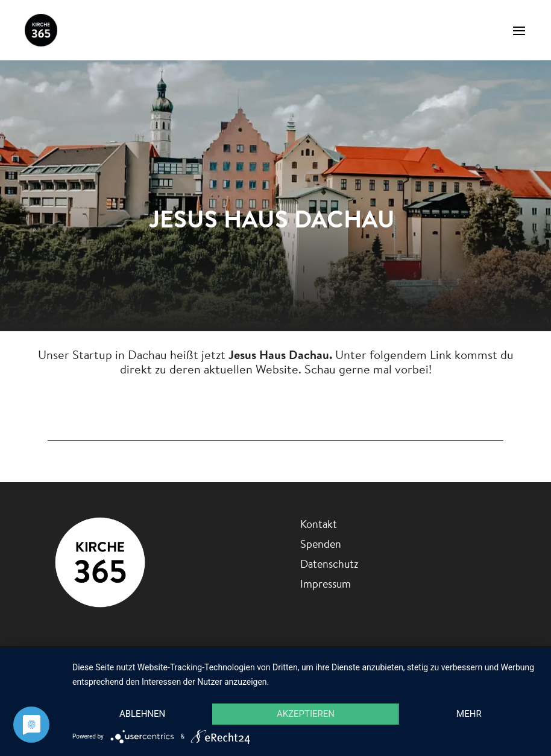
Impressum (326, 584)
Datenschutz (329, 564)
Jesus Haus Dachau (276, 405)
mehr (469, 714)
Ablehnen (142, 714)
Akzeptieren (306, 714)
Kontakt (319, 524)
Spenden (321, 544)
